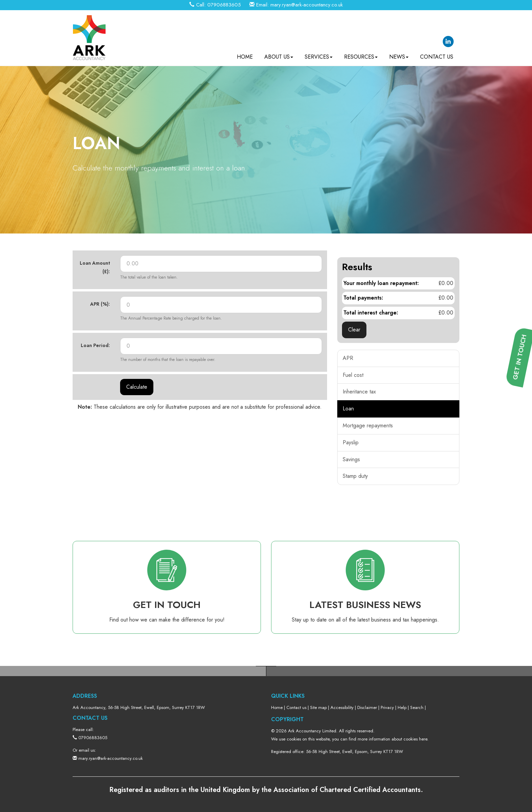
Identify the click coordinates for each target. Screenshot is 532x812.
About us (279, 54)
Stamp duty (355, 476)
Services (319, 54)
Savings (351, 459)
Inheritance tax (359, 392)
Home (245, 54)
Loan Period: (95, 345)
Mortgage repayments (368, 425)
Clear (354, 330)
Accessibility (342, 707)
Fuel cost (353, 375)
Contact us (437, 54)
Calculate (137, 387)
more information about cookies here (392, 739)
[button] (522, 456)
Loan (348, 409)
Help (402, 707)
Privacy (387, 707)
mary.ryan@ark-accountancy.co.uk (307, 5)
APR (348, 358)
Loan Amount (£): (95, 267)
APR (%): (100, 304)
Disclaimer (367, 707)
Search (417, 707)
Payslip (351, 442)
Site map (318, 707)
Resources (361, 54)
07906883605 (224, 5)
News (399, 54)
